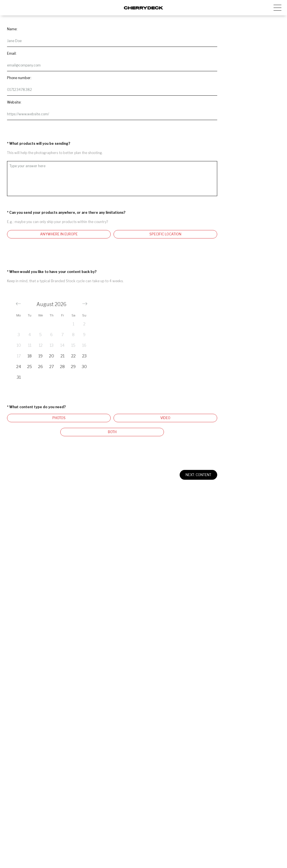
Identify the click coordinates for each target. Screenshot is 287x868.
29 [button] (73, 367)
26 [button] (40, 367)
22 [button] (73, 356)
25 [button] (30, 367)
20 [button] (52, 356)
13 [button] (52, 345)
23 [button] (84, 356)
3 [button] (19, 335)
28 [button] (62, 367)
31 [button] (19, 377)
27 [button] (52, 367)
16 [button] (84, 345)
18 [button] (30, 356)
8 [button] (73, 335)
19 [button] (40, 356)
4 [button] (30, 335)
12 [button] (41, 345)
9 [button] (84, 335)
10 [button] (19, 345)
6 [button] (51, 335)
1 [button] (73, 324)
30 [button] (84, 367)
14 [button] (62, 345)
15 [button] (73, 345)
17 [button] (19, 356)
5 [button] (40, 335)
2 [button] (84, 324)
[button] (18, 304)
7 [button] (63, 335)
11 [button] (30, 345)
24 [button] (19, 367)
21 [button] (63, 356)
